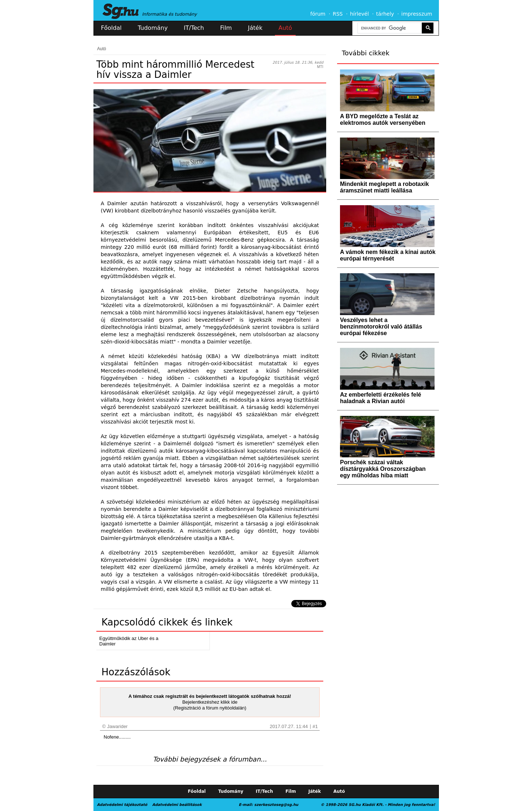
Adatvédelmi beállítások (177, 805)
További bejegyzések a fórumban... (210, 759)
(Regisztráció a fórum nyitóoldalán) (210, 708)
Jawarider (117, 726)
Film (226, 28)
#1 (315, 726)
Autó (285, 28)
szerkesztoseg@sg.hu (276, 805)
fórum (318, 14)
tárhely (385, 14)
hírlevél (360, 14)
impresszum (417, 14)
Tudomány (153, 28)
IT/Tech (194, 28)
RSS (338, 14)
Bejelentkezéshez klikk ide (210, 702)
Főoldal (111, 28)
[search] (389, 28)
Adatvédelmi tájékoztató (122, 805)
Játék (255, 28)
